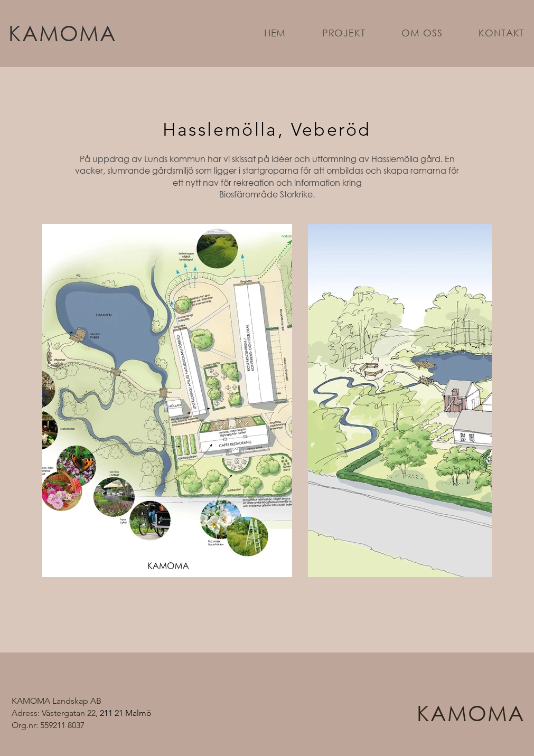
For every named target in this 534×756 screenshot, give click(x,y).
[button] (344, 33)
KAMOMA (63, 32)
